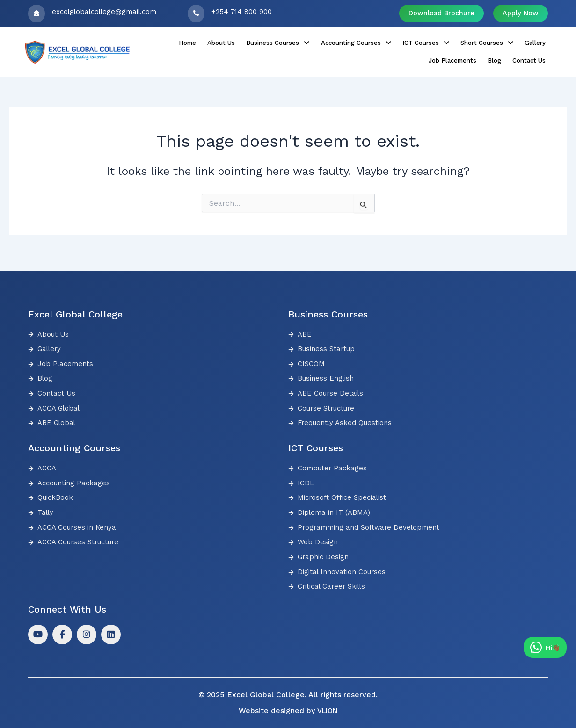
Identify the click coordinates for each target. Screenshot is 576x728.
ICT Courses (364, 42)
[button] (231, 42)
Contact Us (529, 52)
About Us (180, 42)
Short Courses (419, 42)
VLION (327, 710)
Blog (538, 42)
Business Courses (231, 42)
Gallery (461, 42)
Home (152, 42)
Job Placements (501, 42)
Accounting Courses (301, 42)
